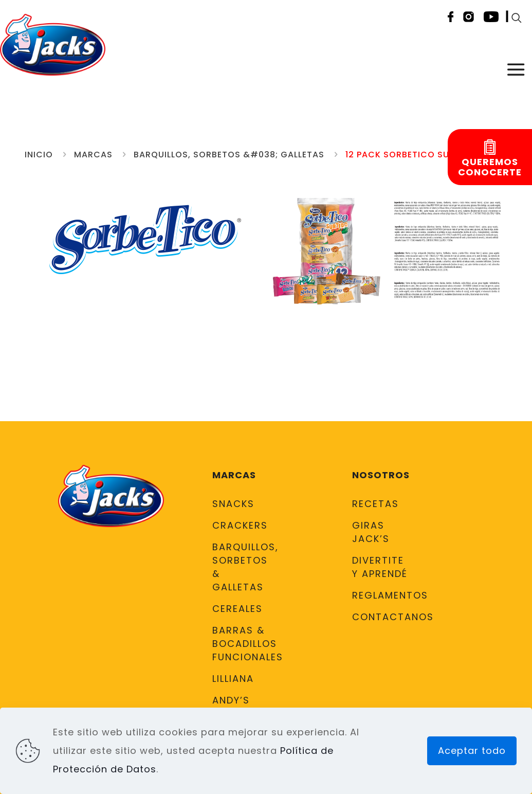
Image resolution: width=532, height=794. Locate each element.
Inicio (39, 155)
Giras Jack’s (371, 532)
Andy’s (231, 700)
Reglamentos (381, 595)
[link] (327, 251)
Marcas (93, 155)
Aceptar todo (472, 751)
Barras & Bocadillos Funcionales (242, 644)
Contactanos (381, 617)
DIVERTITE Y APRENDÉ (380, 567)
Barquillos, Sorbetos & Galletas (242, 567)
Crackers (240, 525)
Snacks (233, 504)
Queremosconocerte (490, 167)
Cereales (237, 609)
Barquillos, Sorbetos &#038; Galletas (229, 155)
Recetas (375, 504)
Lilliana (233, 679)
